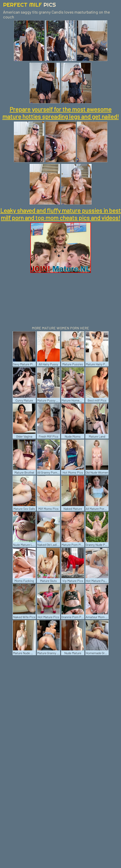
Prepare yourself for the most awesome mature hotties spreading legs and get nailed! (61, 113)
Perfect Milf (29, 5)
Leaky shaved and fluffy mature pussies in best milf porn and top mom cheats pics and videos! (60, 214)
